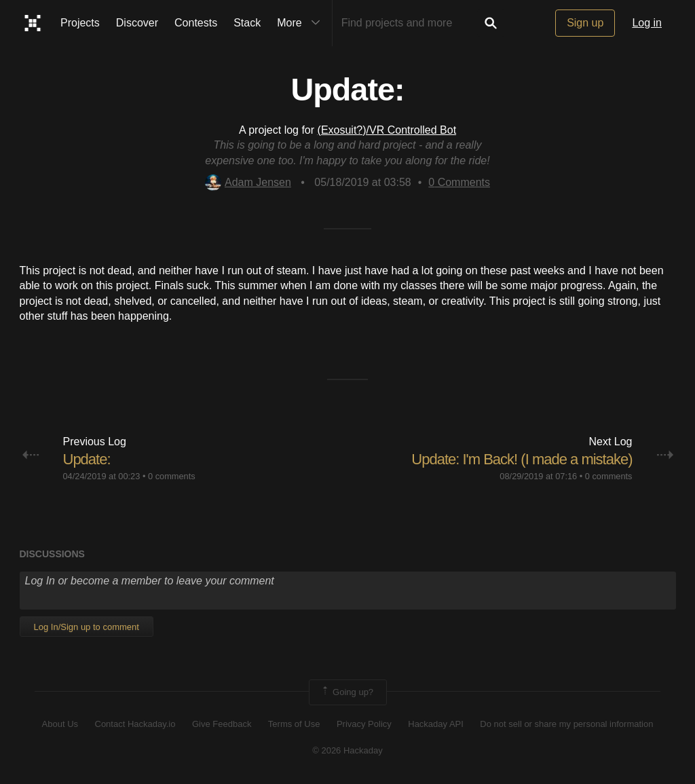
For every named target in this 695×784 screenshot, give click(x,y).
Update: (87, 459)
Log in (647, 23)
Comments (459, 182)
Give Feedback (222, 724)
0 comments (172, 476)
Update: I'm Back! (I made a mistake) (522, 459)
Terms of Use (294, 724)
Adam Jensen (248, 182)
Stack (247, 23)
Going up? (347, 692)
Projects (80, 23)
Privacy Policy (364, 724)
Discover (137, 23)
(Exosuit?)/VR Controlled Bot (387, 130)
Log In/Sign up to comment (87, 627)
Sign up (585, 23)
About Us (60, 724)
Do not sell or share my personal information (566, 724)
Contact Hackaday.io (135, 724)
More (301, 23)
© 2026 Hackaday (347, 750)
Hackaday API (436, 724)
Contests (196, 23)
